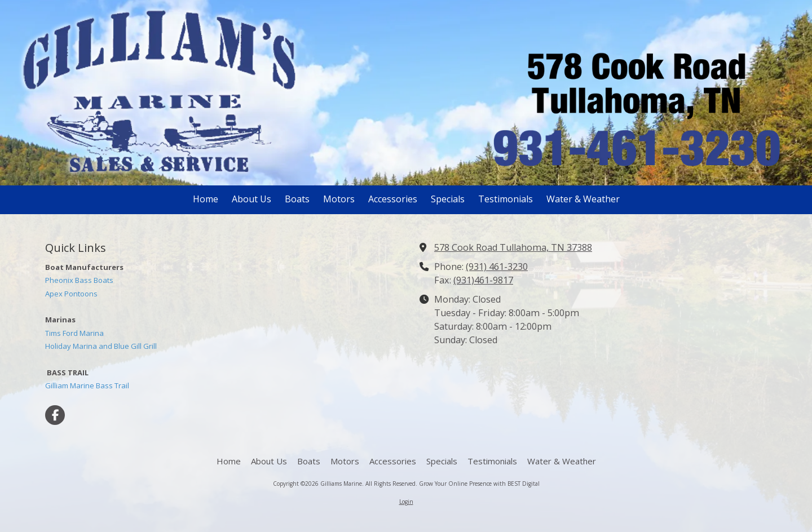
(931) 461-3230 (497, 267)
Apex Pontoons (71, 294)
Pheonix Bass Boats (79, 280)
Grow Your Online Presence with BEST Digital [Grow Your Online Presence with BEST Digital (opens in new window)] (479, 484)
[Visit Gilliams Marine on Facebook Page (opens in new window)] (55, 415)
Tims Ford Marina (74, 333)
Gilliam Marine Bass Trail (87, 385)
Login (406, 502)
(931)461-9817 (483, 280)
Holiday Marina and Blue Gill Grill (101, 346)
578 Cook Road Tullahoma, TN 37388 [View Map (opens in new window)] (513, 247)
